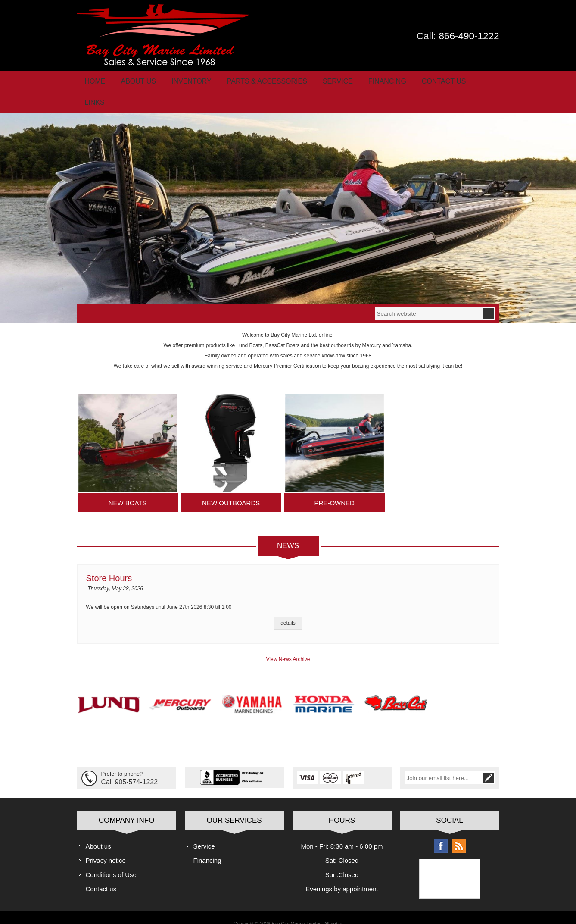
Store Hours (109, 562)
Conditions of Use (111, 858)
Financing (207, 844)
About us (98, 829)
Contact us (101, 872)
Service (204, 829)
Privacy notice (106, 844)
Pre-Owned (335, 487)
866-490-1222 (469, 36)
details (288, 607)
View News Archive (288, 643)
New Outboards (231, 487)
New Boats (128, 487)
